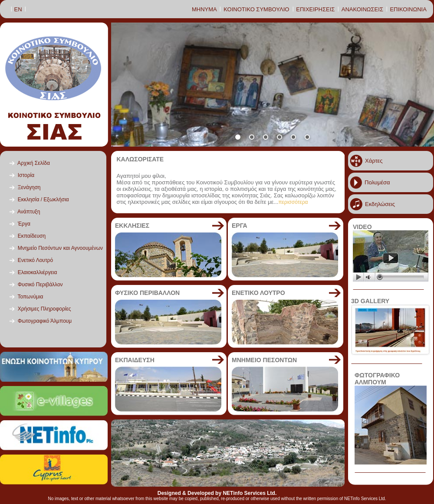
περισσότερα (293, 202)
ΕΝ (18, 9)
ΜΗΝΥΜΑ (204, 9)
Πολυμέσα (377, 182)
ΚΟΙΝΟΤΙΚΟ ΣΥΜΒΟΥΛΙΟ (256, 9)
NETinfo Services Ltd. (250, 493)
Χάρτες (374, 161)
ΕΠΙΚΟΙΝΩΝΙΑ (408, 9)
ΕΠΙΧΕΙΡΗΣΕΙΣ (315, 9)
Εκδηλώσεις (380, 204)
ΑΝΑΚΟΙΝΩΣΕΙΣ (362, 9)
